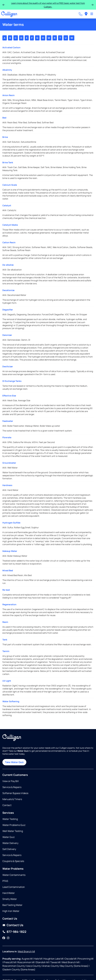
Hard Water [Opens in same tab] (9, 893)
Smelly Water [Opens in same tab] (10, 899)
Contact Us (15, 925)
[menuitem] (86, 14)
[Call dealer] (81, 14)
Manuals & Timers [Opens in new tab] (12, 799)
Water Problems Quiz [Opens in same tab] (14, 825)
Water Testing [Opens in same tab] (10, 819)
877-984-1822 (16, 932)
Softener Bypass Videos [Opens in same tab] (15, 793)
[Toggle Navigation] (92, 14)
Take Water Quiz (14, 762)
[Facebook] (4, 938)
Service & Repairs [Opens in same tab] (12, 787)
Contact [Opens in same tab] (7, 805)
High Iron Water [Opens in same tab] (11, 911)
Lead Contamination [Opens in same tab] (14, 887)
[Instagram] (8, 938)
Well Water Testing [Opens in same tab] (13, 831)
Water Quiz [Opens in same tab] (9, 837)
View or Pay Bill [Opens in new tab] (11, 781)
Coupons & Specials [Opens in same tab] (13, 861)
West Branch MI (26, 951)
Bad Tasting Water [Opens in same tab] (12, 905)
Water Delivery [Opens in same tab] (10, 843)
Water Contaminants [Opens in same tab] (14, 875)
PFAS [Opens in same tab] (5, 881)
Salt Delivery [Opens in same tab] (9, 849)
